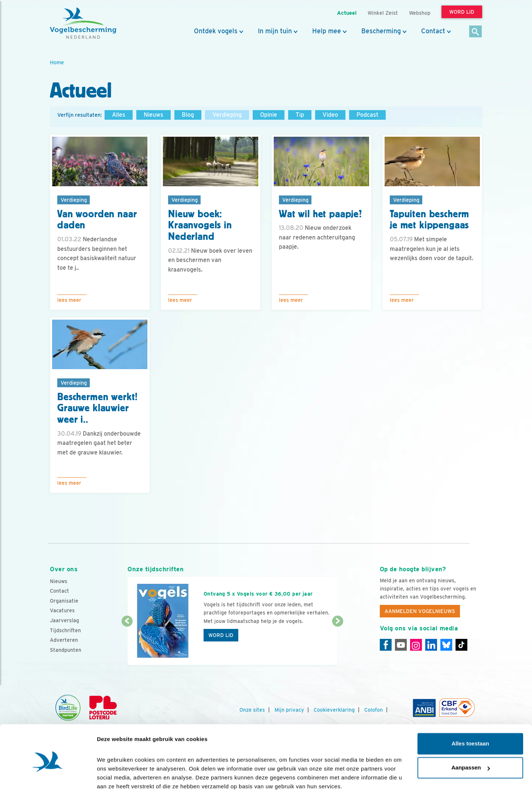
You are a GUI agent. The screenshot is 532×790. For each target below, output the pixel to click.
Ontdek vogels (216, 31)
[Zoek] (476, 32)
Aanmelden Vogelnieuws (420, 611)
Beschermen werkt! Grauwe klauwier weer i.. (98, 408)
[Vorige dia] (127, 644)
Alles (119, 115)
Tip (300, 115)
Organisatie (64, 601)
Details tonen (114, 775)
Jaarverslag (64, 620)
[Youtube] (401, 645)
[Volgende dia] (337, 644)
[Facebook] (386, 645)
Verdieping (227, 115)
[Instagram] (416, 645)
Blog (188, 115)
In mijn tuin (275, 31)
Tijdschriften (65, 630)
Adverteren (64, 640)
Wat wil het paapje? (320, 214)
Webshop (420, 13)
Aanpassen (471, 736)
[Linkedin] (431, 645)
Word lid (221, 635)
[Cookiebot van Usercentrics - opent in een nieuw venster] (48, 776)
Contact (433, 31)
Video (330, 115)
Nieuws (154, 115)
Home (57, 62)
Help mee (327, 31)
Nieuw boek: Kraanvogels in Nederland (200, 225)
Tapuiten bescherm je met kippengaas (429, 220)
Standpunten (66, 650)
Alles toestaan (470, 712)
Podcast (367, 115)
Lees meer (69, 300)
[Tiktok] (461, 645)
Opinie (269, 115)
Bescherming (381, 31)
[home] (83, 23)
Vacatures (62, 610)
